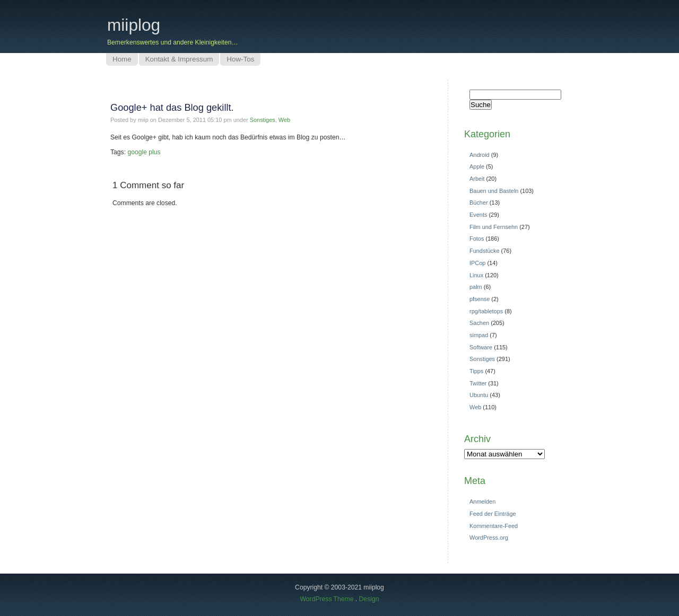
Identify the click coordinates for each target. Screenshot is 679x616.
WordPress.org (489, 538)
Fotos (477, 239)
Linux (476, 275)
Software (481, 347)
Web (284, 120)
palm (476, 287)
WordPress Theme (327, 599)
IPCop (477, 263)
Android (480, 155)
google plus (144, 152)
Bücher (479, 203)
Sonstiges (263, 120)
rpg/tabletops (486, 311)
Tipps (476, 371)
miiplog (134, 25)
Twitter (478, 383)
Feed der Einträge (493, 514)
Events (478, 215)
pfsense (480, 299)
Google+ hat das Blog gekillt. (172, 107)
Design (369, 599)
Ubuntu (479, 395)
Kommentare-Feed (494, 526)
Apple (477, 166)
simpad (479, 335)
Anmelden (482, 501)
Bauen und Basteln (494, 191)
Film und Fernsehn (494, 227)
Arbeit (477, 179)
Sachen (479, 323)
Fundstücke (485, 251)
